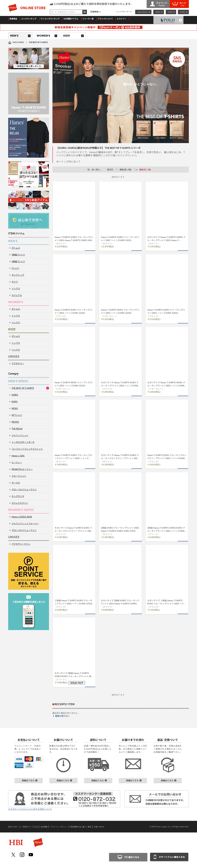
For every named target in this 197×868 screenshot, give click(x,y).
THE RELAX (17, 429)
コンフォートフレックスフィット (27, 449)
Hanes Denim (143, 12)
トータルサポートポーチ (23, 442)
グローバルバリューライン (24, 490)
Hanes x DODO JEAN (22, 517)
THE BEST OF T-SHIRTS (23, 388)
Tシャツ (15, 268)
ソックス (16, 289)
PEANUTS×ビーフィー (22, 469)
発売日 (110, 170)
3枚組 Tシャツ (18, 255)
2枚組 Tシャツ (18, 262)
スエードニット (19, 476)
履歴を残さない (62, 716)
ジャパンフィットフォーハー (25, 524)
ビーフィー (17, 463)
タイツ (15, 282)
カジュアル (17, 295)
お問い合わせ (99, 827)
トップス (16, 316)
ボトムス (16, 248)
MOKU (158, 12)
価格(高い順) (125, 170)
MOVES (15, 422)
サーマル (16, 483)
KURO (170, 12)
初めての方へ (13, 827)
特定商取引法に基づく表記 (81, 827)
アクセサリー (18, 364)
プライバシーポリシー (59, 827)
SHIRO (183, 12)
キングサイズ (18, 496)
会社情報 (44, 827)
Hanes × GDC (18, 456)
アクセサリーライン (21, 544)
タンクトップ (18, 275)
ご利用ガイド (27, 827)
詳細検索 (95, 12)
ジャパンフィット (20, 435)
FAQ (36, 827)
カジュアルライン (20, 503)
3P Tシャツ (17, 415)
